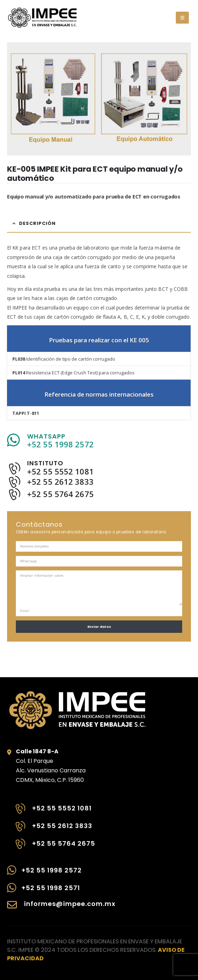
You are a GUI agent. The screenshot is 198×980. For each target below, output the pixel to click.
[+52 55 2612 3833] (55, 830)
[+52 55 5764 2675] (55, 847)
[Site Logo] (42, 18)
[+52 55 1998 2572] (61, 874)
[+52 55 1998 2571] (61, 891)
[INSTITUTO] (99, 468)
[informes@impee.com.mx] (61, 908)
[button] (182, 18)
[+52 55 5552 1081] (55, 812)
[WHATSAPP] (99, 440)
